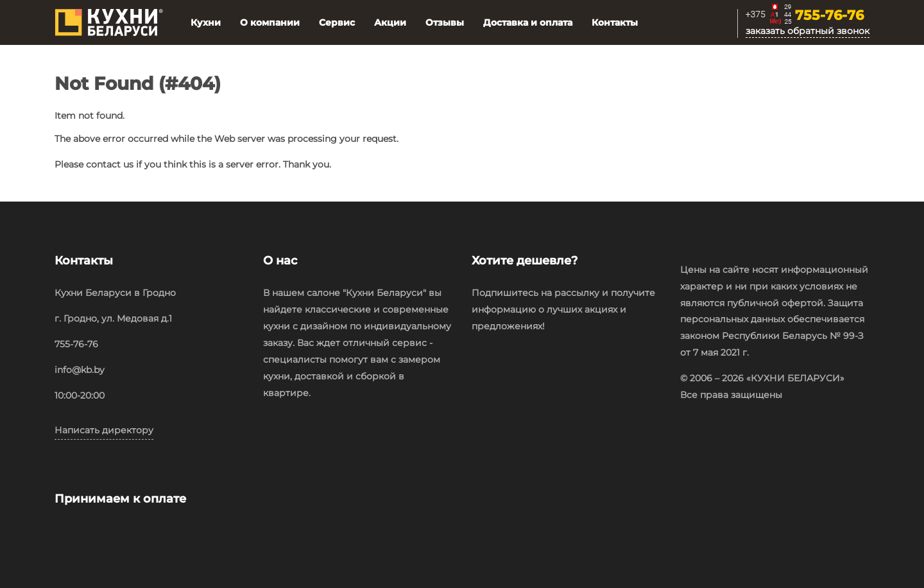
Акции (390, 22)
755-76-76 (829, 16)
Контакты (615, 22)
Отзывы (445, 22)
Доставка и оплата (528, 22)
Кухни (206, 22)
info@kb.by (80, 370)
